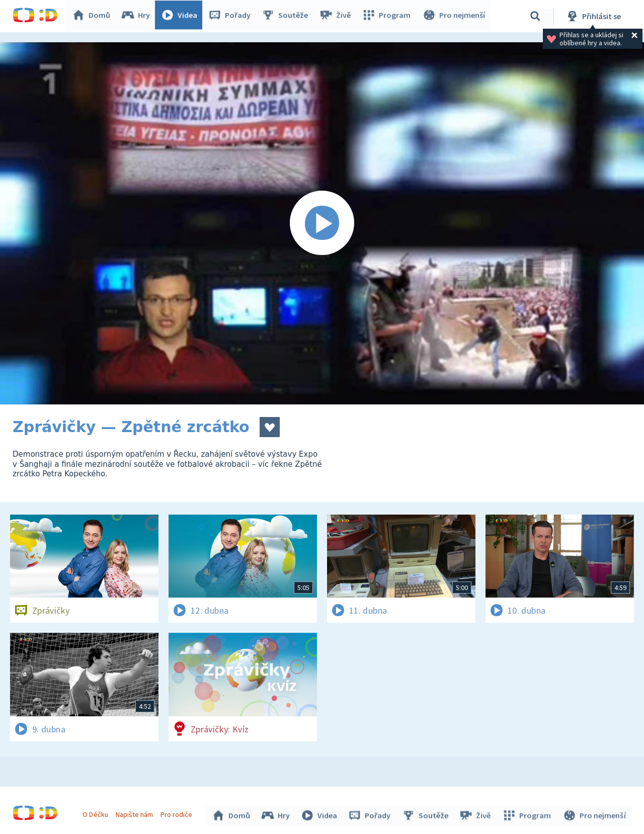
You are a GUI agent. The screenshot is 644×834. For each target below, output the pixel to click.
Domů (94, 16)
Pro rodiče (178, 813)
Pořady (232, 16)
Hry (138, 16)
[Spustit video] (322, 223)
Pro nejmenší (454, 16)
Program (388, 16)
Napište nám (135, 813)
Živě (337, 16)
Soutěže (287, 16)
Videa (182, 16)
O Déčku (97, 813)
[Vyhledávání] (535, 16)
